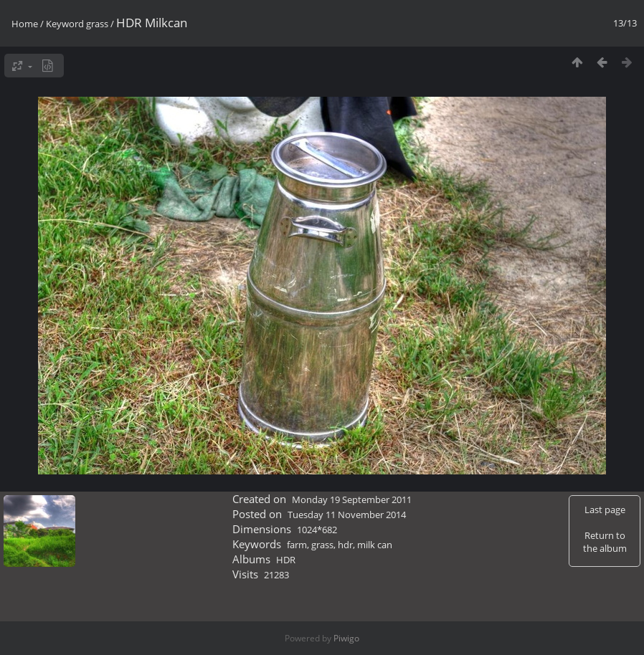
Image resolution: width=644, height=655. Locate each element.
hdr (345, 545)
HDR (286, 560)
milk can (375, 545)
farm (297, 545)
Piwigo (346, 638)
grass (97, 24)
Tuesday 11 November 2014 (347, 515)
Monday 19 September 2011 (352, 499)
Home (25, 24)
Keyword (65, 24)
